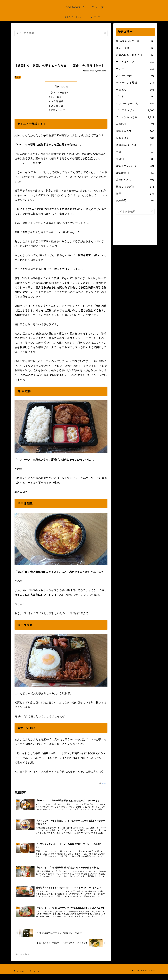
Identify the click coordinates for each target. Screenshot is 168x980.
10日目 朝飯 (57, 102)
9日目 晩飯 (56, 97)
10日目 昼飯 (57, 107)
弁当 (18, 77)
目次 (57, 86)
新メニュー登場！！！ (62, 93)
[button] (105, 33)
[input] (61, 33)
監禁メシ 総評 (58, 111)
